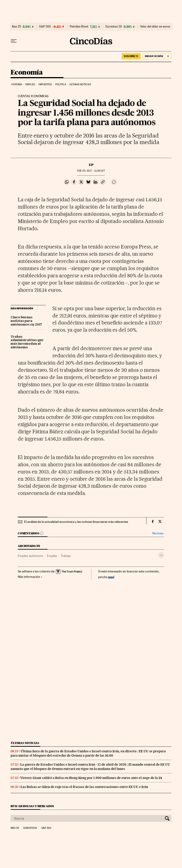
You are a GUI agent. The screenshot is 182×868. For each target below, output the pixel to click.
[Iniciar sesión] (157, 56)
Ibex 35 (16, 27)
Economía (27, 73)
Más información (30, 577)
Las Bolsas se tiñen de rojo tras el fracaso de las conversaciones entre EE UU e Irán (84, 787)
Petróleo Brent (79, 27)
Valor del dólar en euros (155, 27)
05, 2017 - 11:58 (91, 171)
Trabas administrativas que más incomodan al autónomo (27, 342)
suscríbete (131, 56)
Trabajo (66, 556)
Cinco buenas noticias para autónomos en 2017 (26, 321)
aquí (111, 577)
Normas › (158, 533)
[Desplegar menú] (14, 41)
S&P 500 (45, 27)
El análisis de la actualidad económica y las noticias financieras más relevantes (76, 522)
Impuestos (45, 84)
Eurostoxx (30, 828)
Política (61, 84)
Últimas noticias (80, 84)
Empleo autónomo (30, 556)
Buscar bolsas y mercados (32, 806)
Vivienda (17, 84)
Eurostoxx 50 (114, 27)
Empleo (30, 84)
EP (91, 165)
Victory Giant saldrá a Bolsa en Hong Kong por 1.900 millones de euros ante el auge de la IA (91, 778)
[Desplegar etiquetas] (161, 555)
